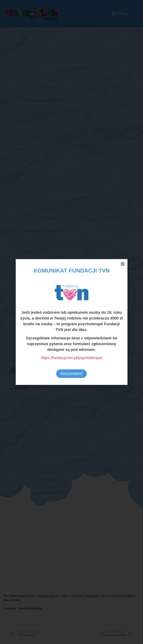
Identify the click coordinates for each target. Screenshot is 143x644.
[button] (123, 264)
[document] (71, 322)
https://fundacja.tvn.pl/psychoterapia (71, 358)
